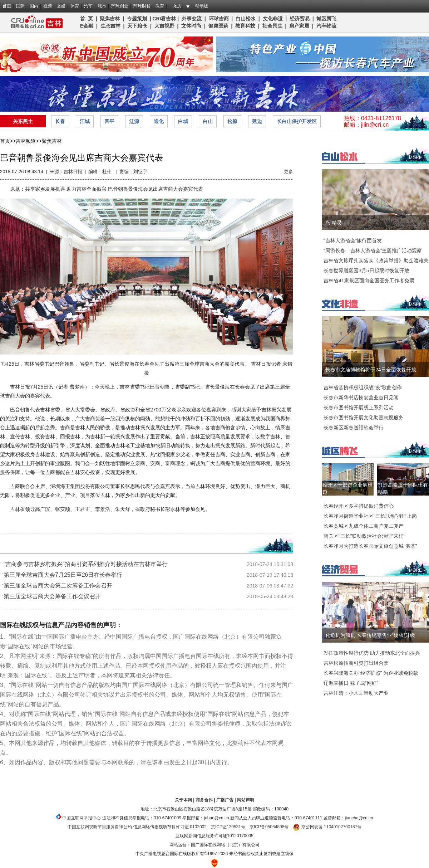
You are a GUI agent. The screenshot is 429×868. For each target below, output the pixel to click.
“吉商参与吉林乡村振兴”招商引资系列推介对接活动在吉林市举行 (86, 564)
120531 (234, 827)
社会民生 (272, 26)
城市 (102, 6)
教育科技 (245, 26)
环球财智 (142, 6)
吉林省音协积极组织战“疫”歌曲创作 (363, 387)
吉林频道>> (29, 141)
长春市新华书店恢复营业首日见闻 (361, 398)
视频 (48, 6)
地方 (178, 6)
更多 (289, 172)
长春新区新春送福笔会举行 (354, 428)
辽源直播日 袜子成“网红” (351, 683)
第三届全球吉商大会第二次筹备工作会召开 (58, 586)
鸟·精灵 (334, 223)
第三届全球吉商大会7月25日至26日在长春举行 (63, 575)
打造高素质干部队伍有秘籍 (403, 488)
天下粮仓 (137, 26)
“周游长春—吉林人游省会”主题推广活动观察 (373, 250)
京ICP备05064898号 (269, 827)
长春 (60, 121)
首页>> (8, 141)
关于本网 (183, 800)
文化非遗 (273, 19)
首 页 (87, 19)
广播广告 (225, 800)
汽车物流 (326, 26)
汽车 (88, 6)
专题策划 (137, 19)
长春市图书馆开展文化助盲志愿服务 (364, 418)
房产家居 (299, 26)
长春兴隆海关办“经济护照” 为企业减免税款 (371, 673)
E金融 (87, 26)
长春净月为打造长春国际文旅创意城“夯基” (370, 546)
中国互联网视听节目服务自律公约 (100, 827)
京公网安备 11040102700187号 (327, 827)
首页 (7, 6)
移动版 (202, 6)
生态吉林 (110, 26)
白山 (208, 121)
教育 (160, 6)
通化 (159, 121)
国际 (20, 6)
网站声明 (246, 800)
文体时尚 (191, 26)
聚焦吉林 (110, 19)
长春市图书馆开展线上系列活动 (359, 408)
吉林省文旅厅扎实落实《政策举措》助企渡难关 (376, 260)
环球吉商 (219, 19)
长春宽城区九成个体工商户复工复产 (364, 526)
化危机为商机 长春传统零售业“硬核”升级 (370, 635)
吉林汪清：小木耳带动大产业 (356, 693)
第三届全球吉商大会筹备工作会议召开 (52, 596)
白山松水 (246, 19)
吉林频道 (35, 23)
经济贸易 (300, 19)
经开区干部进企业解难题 (347, 488)
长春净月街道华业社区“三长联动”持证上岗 (370, 516)
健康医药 (218, 26)
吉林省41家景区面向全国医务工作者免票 (369, 281)
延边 (257, 121)
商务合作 (204, 800)
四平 (109, 121)
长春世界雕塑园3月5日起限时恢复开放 (366, 270)
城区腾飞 (328, 19)
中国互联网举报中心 (82, 818)
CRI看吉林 (164, 19)
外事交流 (192, 19)
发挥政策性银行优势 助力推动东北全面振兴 (372, 653)
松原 (232, 121)
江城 (85, 121)
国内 (34, 6)
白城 (183, 121)
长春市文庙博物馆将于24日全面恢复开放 (371, 370)
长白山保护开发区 (297, 121)
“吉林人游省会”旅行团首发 (353, 240)
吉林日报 (73, 172)
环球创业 (120, 6)
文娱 (61, 6)
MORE (415, 158)
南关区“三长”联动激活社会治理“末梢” (364, 536)
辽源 (134, 121)
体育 (75, 6)
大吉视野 (164, 26)
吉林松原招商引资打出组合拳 (356, 663)
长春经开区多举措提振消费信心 (359, 506)
